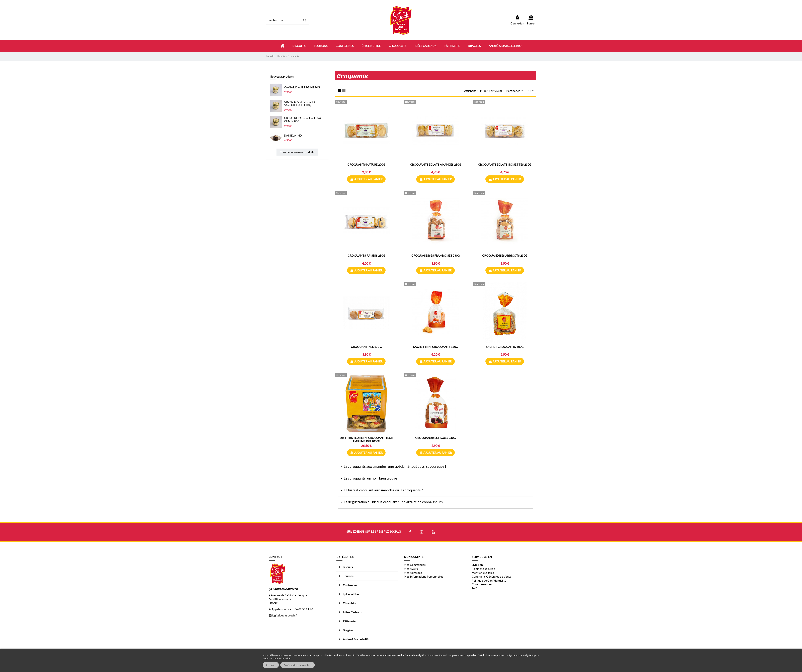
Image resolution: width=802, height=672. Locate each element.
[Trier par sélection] (514, 91)
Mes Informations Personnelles (424, 576)
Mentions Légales (483, 573)
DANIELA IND (293, 135)
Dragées (348, 630)
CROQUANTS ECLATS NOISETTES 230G (505, 164)
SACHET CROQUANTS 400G (505, 347)
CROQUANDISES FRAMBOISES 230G (436, 256)
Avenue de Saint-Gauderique (289, 595)
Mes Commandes (415, 565)
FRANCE (274, 603)
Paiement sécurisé (483, 569)
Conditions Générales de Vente (492, 576)
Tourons (348, 576)
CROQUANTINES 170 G (366, 347)
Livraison (477, 565)
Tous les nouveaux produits (297, 152)
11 (531, 91)
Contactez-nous (482, 584)
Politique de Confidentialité (489, 580)
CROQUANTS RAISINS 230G (366, 256)
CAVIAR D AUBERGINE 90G (302, 87)
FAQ (475, 588)
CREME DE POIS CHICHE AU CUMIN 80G (303, 119)
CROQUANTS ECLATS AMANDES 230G (436, 164)
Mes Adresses (413, 573)
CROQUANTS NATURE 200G (366, 164)
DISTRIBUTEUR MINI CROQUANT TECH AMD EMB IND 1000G (366, 439)
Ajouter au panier (366, 179)
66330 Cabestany (280, 599)
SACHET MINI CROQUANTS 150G (436, 347)
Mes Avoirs (411, 569)
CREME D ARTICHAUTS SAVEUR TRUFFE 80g (300, 103)
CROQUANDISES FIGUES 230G (435, 438)
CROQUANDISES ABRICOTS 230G (505, 256)
